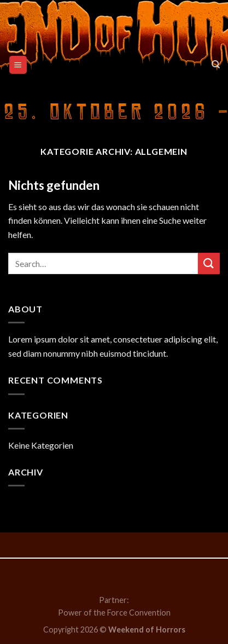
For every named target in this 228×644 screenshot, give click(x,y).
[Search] (216, 65)
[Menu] (18, 65)
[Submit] (209, 263)
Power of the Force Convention (114, 613)
